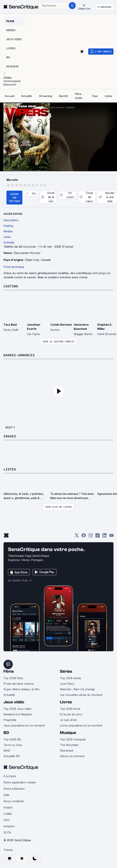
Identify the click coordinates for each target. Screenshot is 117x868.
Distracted (66, 751)
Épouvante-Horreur (54, 107)
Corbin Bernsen (61, 325)
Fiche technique (14, 267)
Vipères (70, 107)
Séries (66, 671)
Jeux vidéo (14, 702)
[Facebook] (84, 537)
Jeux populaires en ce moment (24, 725)
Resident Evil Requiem (18, 714)
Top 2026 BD (12, 739)
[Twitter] (77, 537)
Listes (10, 469)
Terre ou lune (13, 745)
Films (9, 671)
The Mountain (69, 745)
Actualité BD (12, 756)
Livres (66, 702)
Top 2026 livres (70, 709)
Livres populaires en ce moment (81, 725)
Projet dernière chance (19, 684)
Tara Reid (10, 325)
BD (6, 733)
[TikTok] (98, 537)
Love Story (67, 684)
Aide (6, 795)
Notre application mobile (20, 782)
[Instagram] (91, 537)
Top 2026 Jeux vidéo (17, 709)
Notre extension (14, 789)
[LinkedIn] (105, 537)
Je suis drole (68, 720)
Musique (68, 733)
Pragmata (10, 720)
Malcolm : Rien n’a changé (77, 689)
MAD (7, 751)
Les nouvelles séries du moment (81, 695)
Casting (11, 286)
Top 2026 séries (70, 678)
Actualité (9, 695)
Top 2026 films (13, 678)
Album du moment (72, 756)
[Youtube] (111, 537)
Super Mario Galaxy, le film (21, 689)
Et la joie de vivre (71, 714)
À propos (10, 776)
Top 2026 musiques (73, 739)
